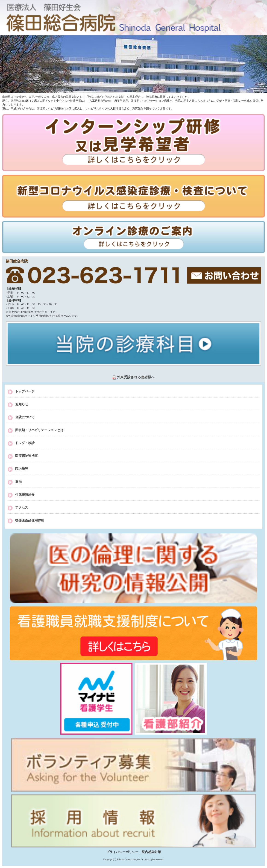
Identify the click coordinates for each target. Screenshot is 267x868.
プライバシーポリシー (122, 852)
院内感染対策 (151, 852)
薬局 (18, 482)
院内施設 (22, 469)
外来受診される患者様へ (133, 377)
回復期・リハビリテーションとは (39, 430)
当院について (25, 417)
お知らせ (22, 404)
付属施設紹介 (25, 495)
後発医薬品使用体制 (30, 520)
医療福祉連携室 (26, 456)
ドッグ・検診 (25, 443)
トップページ (25, 391)
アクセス (22, 508)
